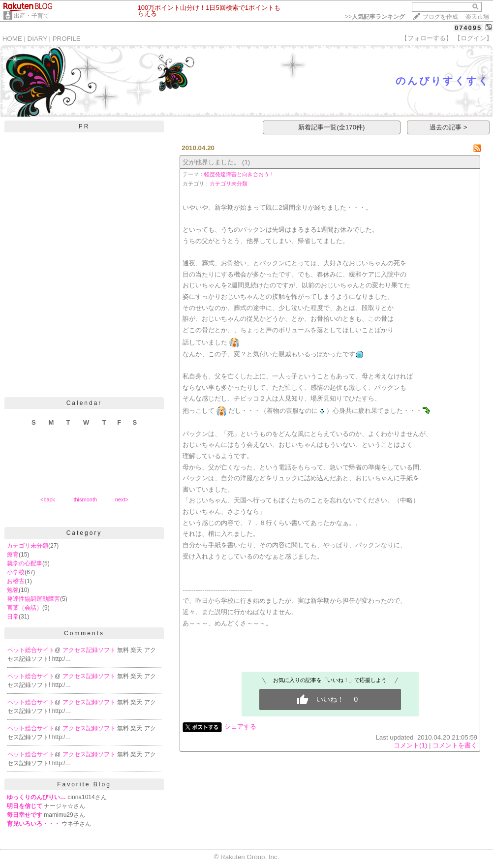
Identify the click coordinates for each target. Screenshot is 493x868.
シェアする (240, 727)
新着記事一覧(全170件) (331, 127)
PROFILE (67, 39)
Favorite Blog (84, 784)
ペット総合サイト (31, 650)
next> (122, 499)
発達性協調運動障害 (33, 599)
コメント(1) (410, 745)
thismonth (85, 499)
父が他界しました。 (211, 162)
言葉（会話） (25, 608)
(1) (246, 162)
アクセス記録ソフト (90, 650)
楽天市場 (477, 17)
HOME (12, 39)
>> (375, 17)
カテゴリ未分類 (28, 546)
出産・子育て (31, 16)
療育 (13, 555)
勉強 (13, 590)
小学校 (16, 572)
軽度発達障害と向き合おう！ (239, 174)
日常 (13, 617)
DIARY (37, 39)
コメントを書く (455, 745)
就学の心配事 (25, 563)
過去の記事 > (448, 127)
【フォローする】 (427, 38)
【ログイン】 (473, 38)
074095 (468, 28)
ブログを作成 (440, 17)
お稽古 (16, 581)
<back (48, 499)
